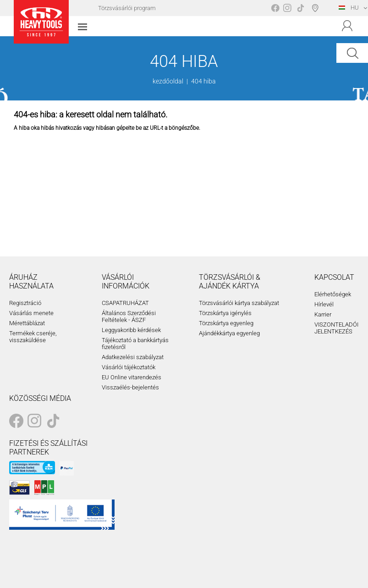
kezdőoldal (168, 81)
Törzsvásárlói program (127, 8)
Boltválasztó (317, 8)
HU (349, 8)
